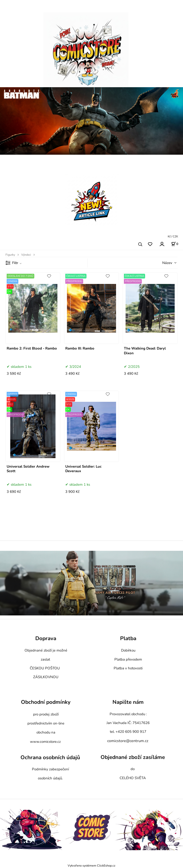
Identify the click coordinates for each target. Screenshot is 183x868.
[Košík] (175, 244)
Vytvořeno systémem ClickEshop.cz (91, 866)
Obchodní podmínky (46, 702)
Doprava (46, 639)
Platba (128, 639)
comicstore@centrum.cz (128, 741)
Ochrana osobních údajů (50, 757)
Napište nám (128, 702)
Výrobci (26, 255)
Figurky (10, 255)
